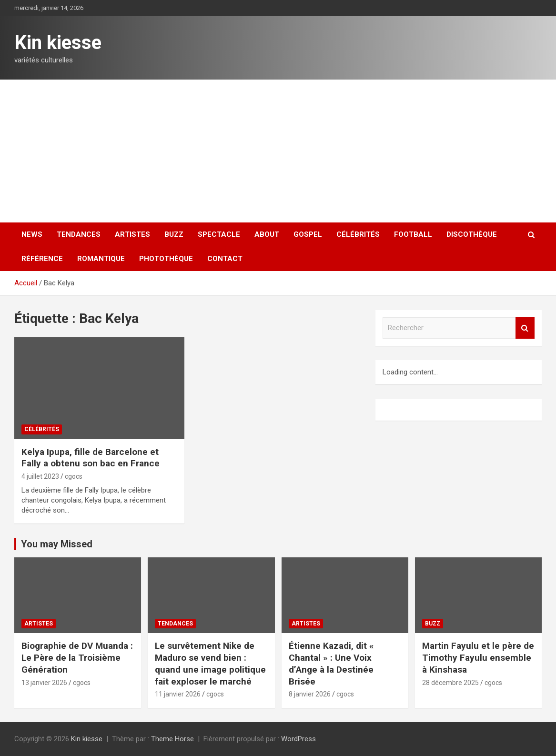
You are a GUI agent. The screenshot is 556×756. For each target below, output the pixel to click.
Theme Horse (172, 739)
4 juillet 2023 (40, 476)
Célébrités (358, 234)
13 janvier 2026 (44, 683)
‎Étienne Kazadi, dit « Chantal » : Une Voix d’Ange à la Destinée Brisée (331, 663)
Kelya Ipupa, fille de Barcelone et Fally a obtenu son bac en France (91, 458)
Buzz (174, 234)
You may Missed (57, 544)
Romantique (101, 259)
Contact (225, 259)
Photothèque (166, 259)
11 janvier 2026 (178, 694)
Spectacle (219, 234)
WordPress (298, 739)
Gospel (308, 234)
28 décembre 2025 (450, 683)
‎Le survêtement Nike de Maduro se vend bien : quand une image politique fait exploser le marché (210, 663)
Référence (42, 259)
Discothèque (472, 234)
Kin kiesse (58, 43)
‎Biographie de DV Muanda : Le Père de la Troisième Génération (77, 657)
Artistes (132, 234)
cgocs (74, 476)
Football (413, 234)
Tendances (79, 234)
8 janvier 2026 (310, 694)
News (32, 234)
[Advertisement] (278, 151)
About (267, 234)
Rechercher (525, 328)
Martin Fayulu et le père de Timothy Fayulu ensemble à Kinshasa (478, 657)
